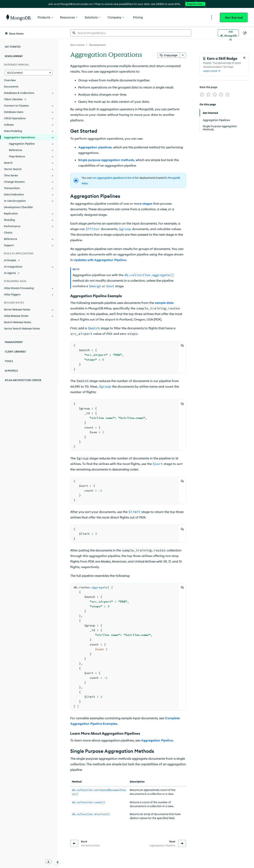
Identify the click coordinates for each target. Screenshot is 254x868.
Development (14, 56)
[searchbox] (131, 33)
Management (14, 342)
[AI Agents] (29, 273)
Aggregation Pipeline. (157, 740)
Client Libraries (15, 352)
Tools (9, 361)
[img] (202, 94)
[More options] (183, 55)
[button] (29, 73)
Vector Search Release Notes (22, 328)
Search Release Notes (17, 322)
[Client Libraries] (29, 99)
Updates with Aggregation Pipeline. (100, 260)
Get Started (234, 17)
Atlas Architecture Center (23, 380)
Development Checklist (18, 207)
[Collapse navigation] (58, 862)
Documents (11, 86)
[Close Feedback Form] (244, 58)
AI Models (11, 371)
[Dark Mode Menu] (245, 33)
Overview (10, 80)
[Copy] (182, 345)
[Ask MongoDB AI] (228, 33)
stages (147, 204)
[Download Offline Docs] (48, 862)
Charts (8, 232)
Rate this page (208, 87)
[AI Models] (29, 260)
